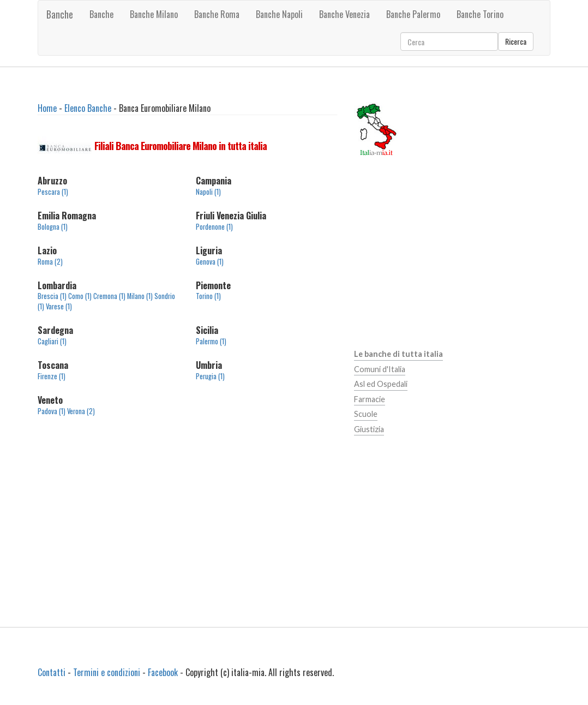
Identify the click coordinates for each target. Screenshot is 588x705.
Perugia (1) (210, 376)
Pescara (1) (53, 192)
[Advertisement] (187, 518)
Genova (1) (210, 262)
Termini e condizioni (107, 672)
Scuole (366, 414)
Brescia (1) (52, 296)
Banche (60, 14)
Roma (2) (50, 262)
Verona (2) (81, 411)
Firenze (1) (52, 376)
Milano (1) (140, 296)
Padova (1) (52, 411)
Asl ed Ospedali (381, 384)
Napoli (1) (208, 192)
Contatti (52, 672)
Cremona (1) (109, 296)
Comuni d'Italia (380, 369)
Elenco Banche (88, 108)
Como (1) (80, 296)
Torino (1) (208, 296)
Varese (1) (59, 306)
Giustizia (369, 429)
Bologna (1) (53, 227)
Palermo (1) (211, 341)
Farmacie (370, 399)
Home (47, 108)
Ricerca (516, 41)
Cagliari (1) (52, 341)
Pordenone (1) (214, 227)
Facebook (163, 672)
